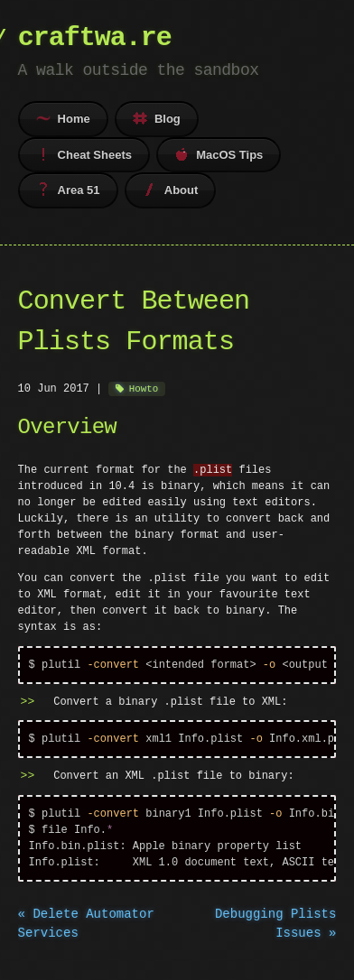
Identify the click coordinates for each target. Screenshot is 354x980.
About (171, 190)
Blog (157, 118)
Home (63, 118)
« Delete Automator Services (86, 930)
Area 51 (68, 190)
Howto (144, 388)
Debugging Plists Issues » (275, 930)
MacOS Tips (219, 154)
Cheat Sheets (84, 154)
